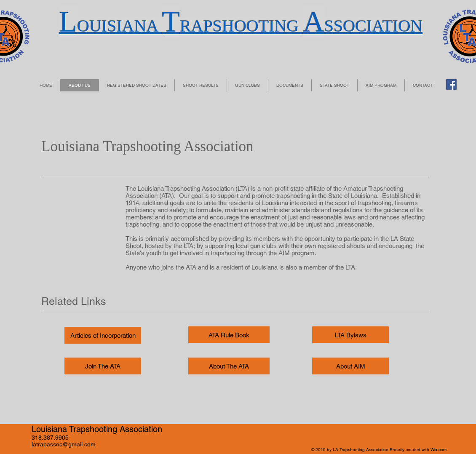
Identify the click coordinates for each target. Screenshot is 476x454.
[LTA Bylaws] (350, 335)
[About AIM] (350, 366)
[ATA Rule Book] (229, 335)
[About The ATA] (229, 366)
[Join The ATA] (103, 366)
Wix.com (439, 450)
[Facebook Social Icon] (451, 84)
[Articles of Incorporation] (103, 335)
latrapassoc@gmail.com (64, 444)
